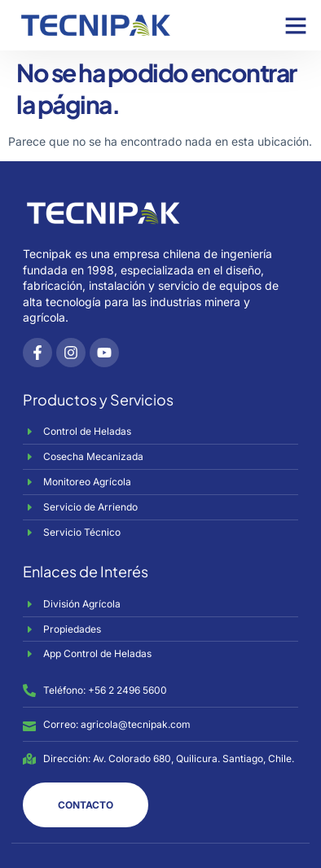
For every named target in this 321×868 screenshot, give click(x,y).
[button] (296, 25)
